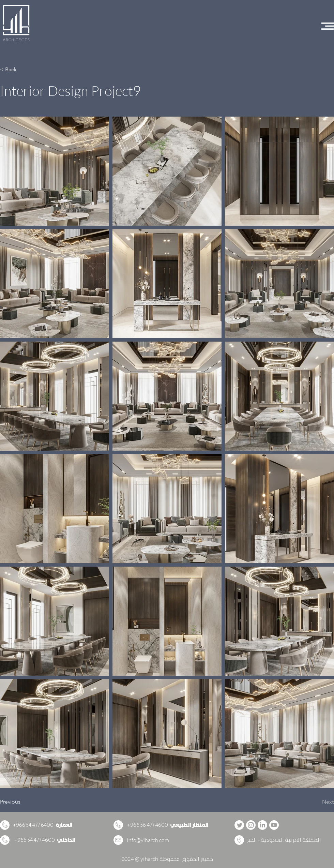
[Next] (317, 802)
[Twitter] (239, 825)
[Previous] (22, 802)
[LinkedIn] (262, 825)
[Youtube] (274, 825)
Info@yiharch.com (148, 840)
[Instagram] (251, 825)
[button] (328, 26)
